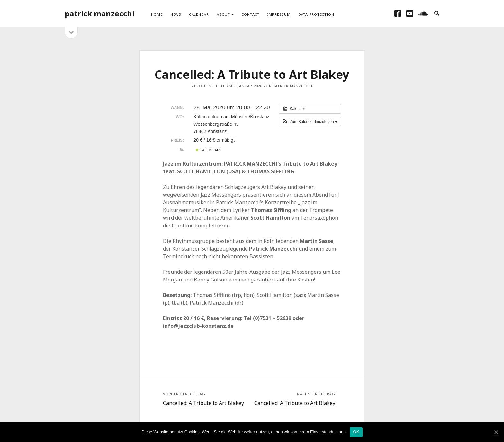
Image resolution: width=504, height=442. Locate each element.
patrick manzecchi (99, 13)
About (223, 14)
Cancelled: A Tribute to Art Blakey (203, 403)
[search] (437, 14)
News (176, 14)
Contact (250, 14)
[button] (310, 122)
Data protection (316, 14)
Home (157, 14)
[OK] (496, 432)
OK (356, 432)
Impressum (279, 14)
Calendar (199, 14)
